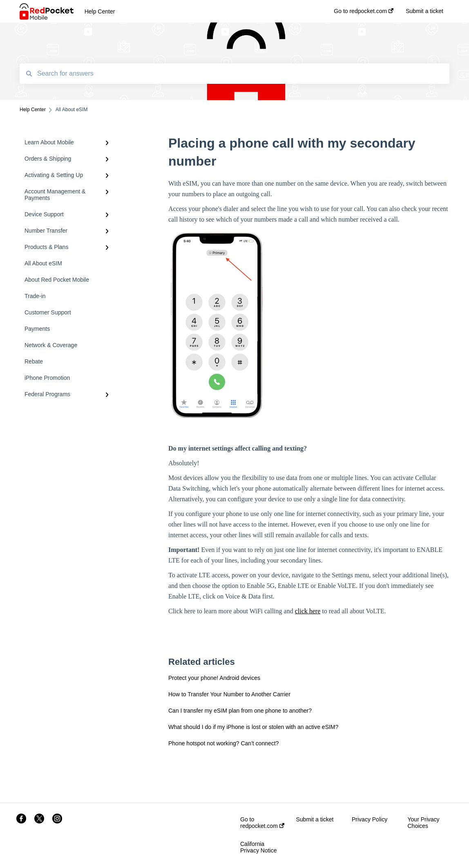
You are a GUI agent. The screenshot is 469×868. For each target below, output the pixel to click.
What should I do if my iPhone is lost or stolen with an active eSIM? (253, 727)
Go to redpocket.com (262, 823)
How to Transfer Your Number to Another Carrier (229, 694)
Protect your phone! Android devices (214, 678)
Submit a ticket (315, 819)
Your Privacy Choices (424, 823)
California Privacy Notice (258, 847)
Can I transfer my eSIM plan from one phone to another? (240, 711)
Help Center (100, 11)
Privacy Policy (370, 819)
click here (308, 611)
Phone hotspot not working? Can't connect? (223, 743)
